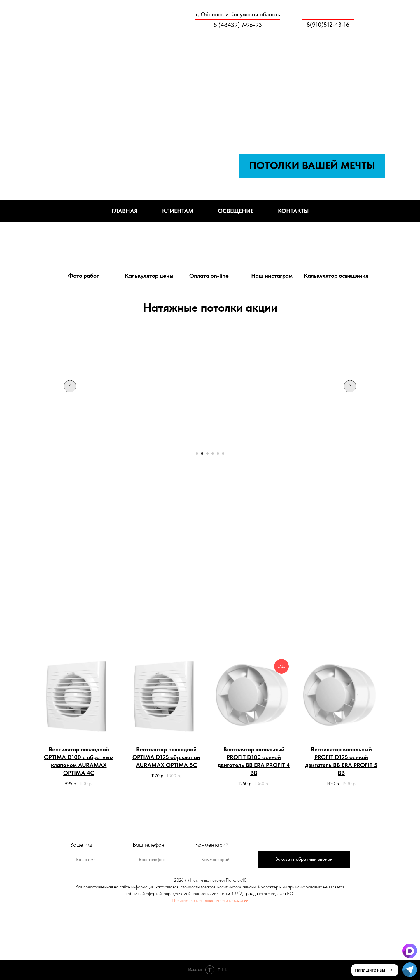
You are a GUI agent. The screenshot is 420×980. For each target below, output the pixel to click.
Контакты (293, 211)
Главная (125, 211)
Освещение (236, 211)
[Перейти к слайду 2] (202, 453)
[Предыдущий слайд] (70, 386)
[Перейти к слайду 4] (213, 453)
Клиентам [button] (178, 211)
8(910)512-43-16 (328, 25)
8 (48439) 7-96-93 (238, 25)
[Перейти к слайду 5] (218, 453)
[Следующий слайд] (350, 386)
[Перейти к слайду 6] (223, 453)
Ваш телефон (148, 845)
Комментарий (212, 845)
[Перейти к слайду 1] (197, 453)
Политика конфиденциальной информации (210, 900)
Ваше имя (82, 845)
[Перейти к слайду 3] (207, 453)
